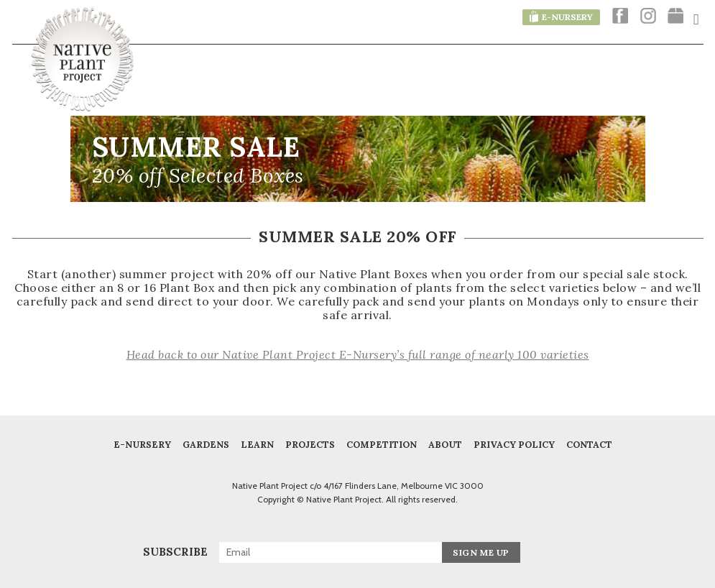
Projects (310, 444)
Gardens (206, 444)
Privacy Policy (514, 444)
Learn (257, 444)
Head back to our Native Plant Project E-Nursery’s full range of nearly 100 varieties (358, 354)
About (445, 444)
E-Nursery (142, 444)
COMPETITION (382, 444)
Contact (589, 444)
